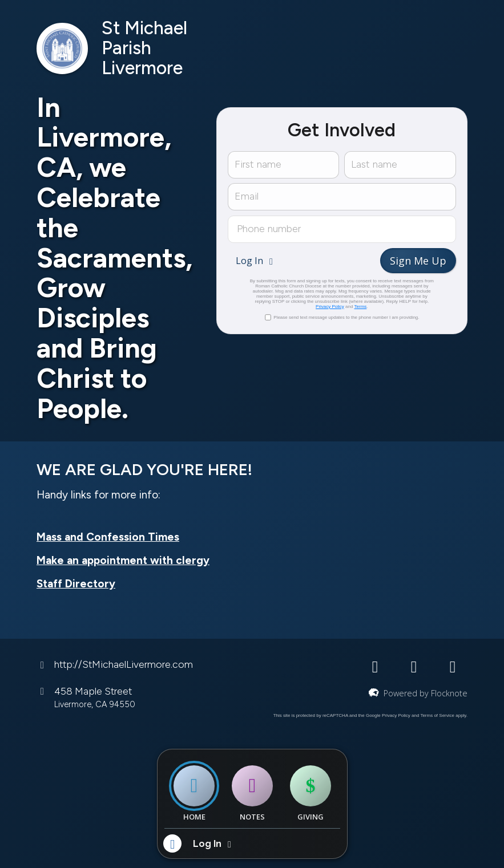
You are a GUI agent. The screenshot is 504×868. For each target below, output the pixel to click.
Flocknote (449, 693)
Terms (361, 307)
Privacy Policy (330, 307)
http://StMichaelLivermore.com (124, 664)
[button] (256, 261)
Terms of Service (437, 715)
